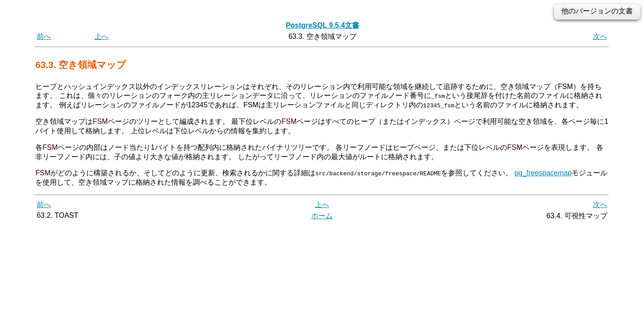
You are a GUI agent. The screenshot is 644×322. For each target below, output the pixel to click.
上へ (102, 36)
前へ (44, 36)
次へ (600, 36)
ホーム (322, 216)
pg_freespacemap (543, 173)
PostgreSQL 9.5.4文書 (322, 25)
